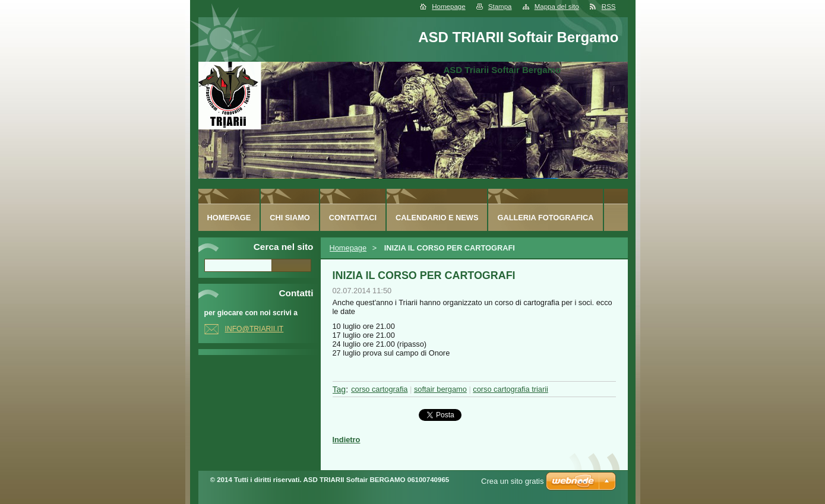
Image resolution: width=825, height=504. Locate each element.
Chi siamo (290, 218)
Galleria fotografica (545, 218)
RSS (609, 7)
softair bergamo (440, 389)
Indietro (347, 440)
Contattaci (353, 218)
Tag (339, 389)
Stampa (500, 7)
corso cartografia (379, 389)
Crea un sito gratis (513, 481)
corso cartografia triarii (511, 389)
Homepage (448, 7)
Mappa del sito (557, 7)
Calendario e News (437, 218)
